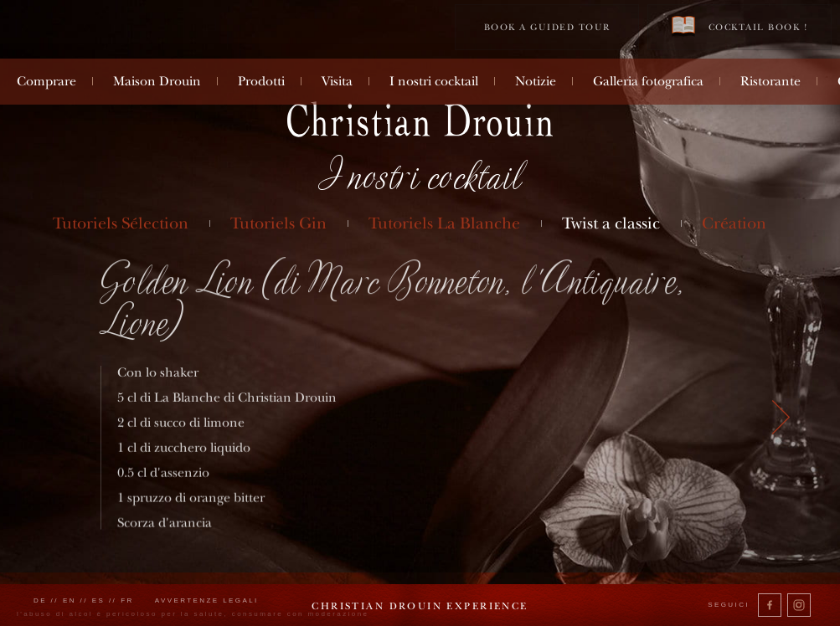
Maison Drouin (157, 81)
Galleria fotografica (648, 81)
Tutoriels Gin (278, 224)
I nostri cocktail (434, 81)
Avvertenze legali (207, 600)
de (40, 600)
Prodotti (261, 81)
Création (734, 224)
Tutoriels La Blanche (444, 224)
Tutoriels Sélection (121, 224)
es (99, 600)
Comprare (46, 81)
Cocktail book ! (740, 26)
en (70, 600)
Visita (337, 81)
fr (127, 600)
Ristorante (770, 81)
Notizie (536, 81)
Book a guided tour (547, 27)
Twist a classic (611, 224)
